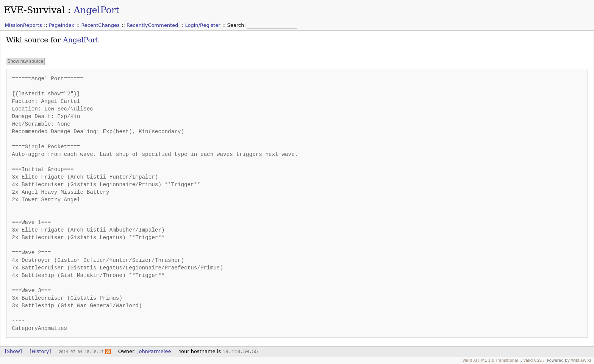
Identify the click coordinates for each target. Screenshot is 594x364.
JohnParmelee (154, 351)
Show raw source (25, 61)
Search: (237, 25)
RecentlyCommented (152, 25)
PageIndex (62, 25)
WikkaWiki (581, 360)
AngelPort (96, 10)
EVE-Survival (34, 10)
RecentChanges (100, 25)
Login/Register (203, 25)
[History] (40, 351)
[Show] (13, 351)
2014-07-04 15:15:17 (81, 352)
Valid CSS (532, 360)
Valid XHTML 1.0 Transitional (490, 360)
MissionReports (23, 25)
